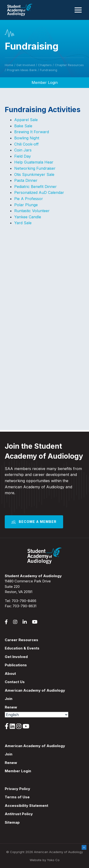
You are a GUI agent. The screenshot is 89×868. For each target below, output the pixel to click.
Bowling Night (27, 138)
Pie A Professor (29, 199)
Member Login (45, 82)
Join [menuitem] (9, 699)
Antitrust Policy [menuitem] (19, 814)
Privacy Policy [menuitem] (17, 789)
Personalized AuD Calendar (39, 192)
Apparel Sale (26, 120)
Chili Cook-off (26, 144)
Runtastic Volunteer (32, 211)
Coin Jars (23, 150)
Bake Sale (23, 126)
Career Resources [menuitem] (21, 640)
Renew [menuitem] (11, 707)
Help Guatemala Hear (34, 162)
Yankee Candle (28, 217)
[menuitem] (44, 719)
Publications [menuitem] (16, 665)
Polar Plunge (26, 205)
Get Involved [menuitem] (16, 657)
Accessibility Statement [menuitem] (26, 806)
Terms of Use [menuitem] (17, 797)
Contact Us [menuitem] (15, 682)
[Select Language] (37, 715)
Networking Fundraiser (35, 168)
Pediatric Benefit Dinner (35, 187)
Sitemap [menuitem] (12, 822)
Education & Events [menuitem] (22, 648)
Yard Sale (23, 223)
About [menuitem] (10, 674)
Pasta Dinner (26, 180)
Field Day (23, 156)
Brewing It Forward (32, 132)
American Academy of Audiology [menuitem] (35, 690)
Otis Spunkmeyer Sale (34, 174)
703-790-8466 (24, 601)
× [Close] (84, 847)
